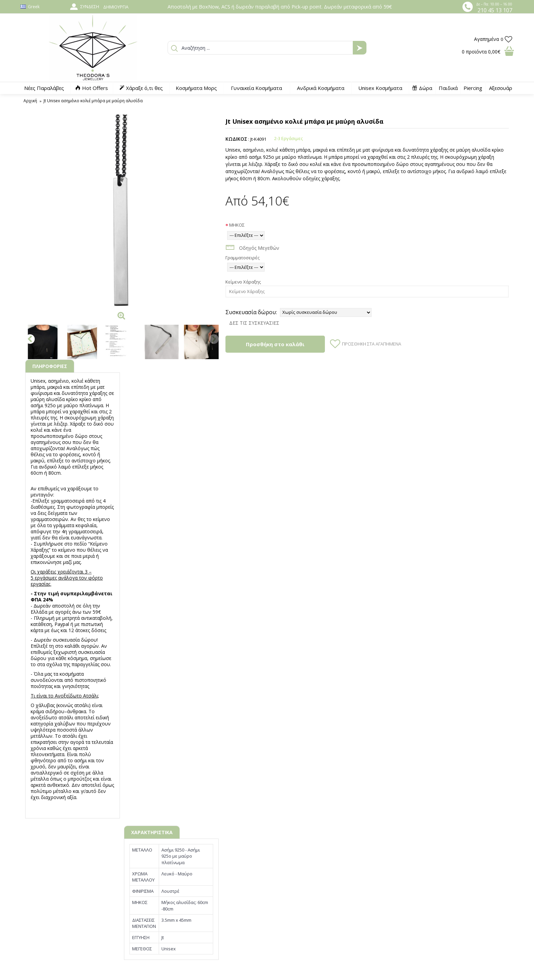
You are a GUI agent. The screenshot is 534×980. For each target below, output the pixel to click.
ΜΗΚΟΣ (237, 225)
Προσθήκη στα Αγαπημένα (372, 344)
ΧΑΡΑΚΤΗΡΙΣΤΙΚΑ (152, 832)
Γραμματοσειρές (242, 258)
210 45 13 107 (495, 10)
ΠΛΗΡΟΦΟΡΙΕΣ (50, 366)
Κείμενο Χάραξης (243, 282)
